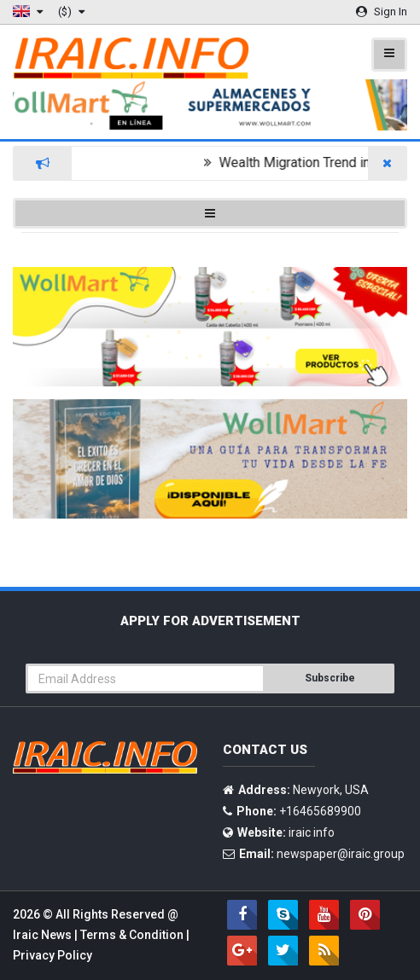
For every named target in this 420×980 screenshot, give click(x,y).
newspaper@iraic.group (341, 854)
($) (71, 12)
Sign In (382, 12)
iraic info (312, 832)
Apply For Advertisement (210, 621)
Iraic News (44, 935)
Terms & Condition (133, 935)
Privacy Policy (52, 955)
